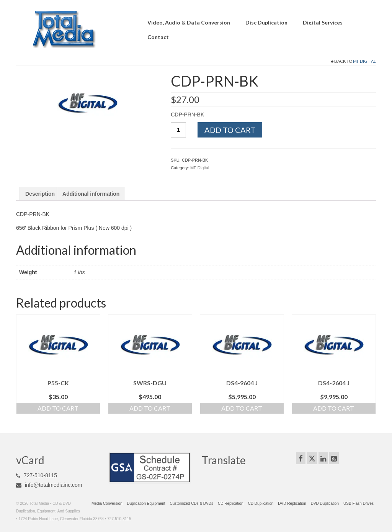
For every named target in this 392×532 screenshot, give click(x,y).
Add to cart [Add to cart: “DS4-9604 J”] (242, 408)
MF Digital (364, 61)
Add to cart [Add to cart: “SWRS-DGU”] (150, 408)
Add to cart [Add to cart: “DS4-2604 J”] (334, 408)
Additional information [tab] (91, 194)
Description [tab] (40, 194)
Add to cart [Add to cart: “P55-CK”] (58, 408)
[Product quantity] (178, 130)
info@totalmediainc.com (49, 485)
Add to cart (230, 130)
